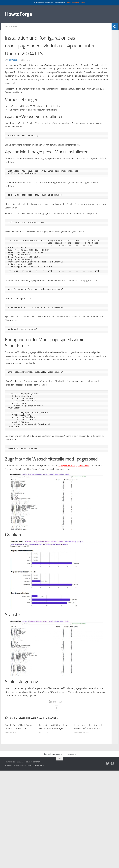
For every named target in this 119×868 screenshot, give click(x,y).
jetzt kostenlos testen (76, 3)
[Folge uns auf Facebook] (112, 763)
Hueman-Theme (39, 765)
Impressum (71, 754)
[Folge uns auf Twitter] (108, 763)
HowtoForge (18, 14)
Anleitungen (11, 27)
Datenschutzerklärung (53, 754)
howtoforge (14, 60)
